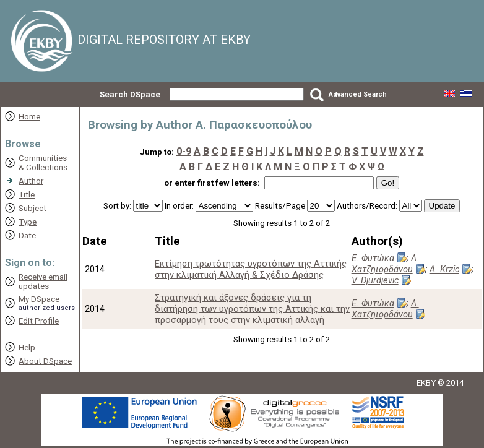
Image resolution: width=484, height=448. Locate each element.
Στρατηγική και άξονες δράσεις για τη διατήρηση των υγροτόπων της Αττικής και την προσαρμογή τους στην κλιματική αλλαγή (252, 309)
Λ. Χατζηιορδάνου (385, 264)
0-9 (184, 151)
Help (27, 347)
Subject (32, 208)
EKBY (426, 383)
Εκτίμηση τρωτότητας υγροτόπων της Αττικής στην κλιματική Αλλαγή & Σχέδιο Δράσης (251, 269)
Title (27, 195)
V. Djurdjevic (375, 280)
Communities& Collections (43, 163)
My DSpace (39, 299)
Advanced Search (358, 94)
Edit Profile (39, 321)
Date (27, 235)
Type (28, 222)
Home (29, 117)
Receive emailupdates (43, 282)
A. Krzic (444, 269)
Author (31, 181)
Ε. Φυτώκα (373, 258)
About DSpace (45, 361)
